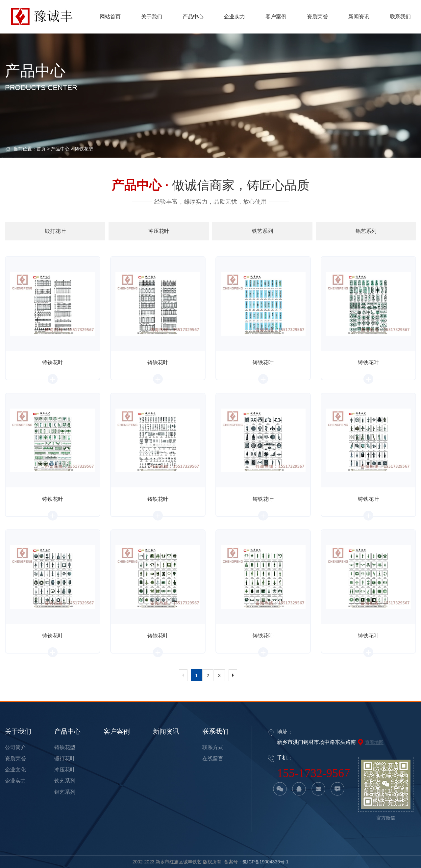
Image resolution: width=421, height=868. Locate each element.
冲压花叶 (65, 770)
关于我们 (18, 731)
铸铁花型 (84, 149)
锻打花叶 (65, 758)
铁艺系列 (65, 781)
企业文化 (15, 770)
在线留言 (213, 758)
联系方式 (213, 747)
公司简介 (15, 747)
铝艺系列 (65, 792)
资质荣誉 (15, 758)
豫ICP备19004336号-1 (265, 862)
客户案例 (117, 731)
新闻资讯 (166, 731)
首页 (41, 149)
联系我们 (215, 731)
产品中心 (60, 149)
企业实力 (15, 781)
